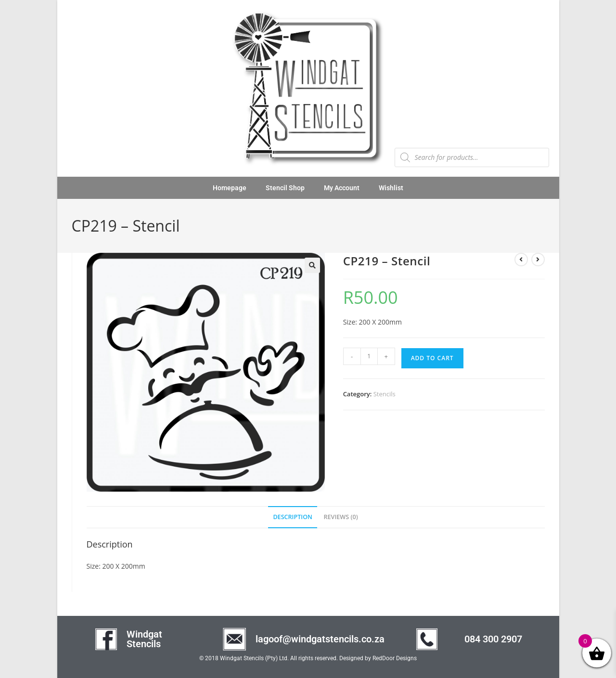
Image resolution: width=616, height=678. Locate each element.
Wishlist (391, 188)
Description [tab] (293, 517)
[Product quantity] (369, 356)
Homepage (230, 188)
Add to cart (432, 358)
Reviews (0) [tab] (341, 517)
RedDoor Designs (395, 658)
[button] (312, 265)
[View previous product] (521, 260)
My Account (342, 188)
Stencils (385, 394)
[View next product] (538, 260)
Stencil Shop (285, 188)
